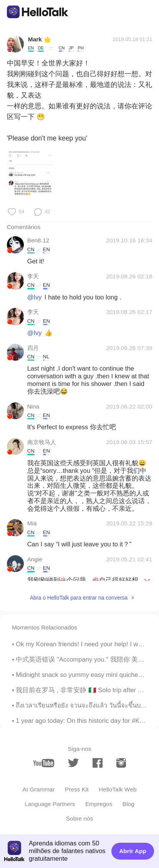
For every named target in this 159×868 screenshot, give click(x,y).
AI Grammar (38, 789)
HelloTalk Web (118, 789)
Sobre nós (79, 818)
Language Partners (50, 804)
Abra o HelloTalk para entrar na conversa (79, 598)
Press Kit (77, 789)
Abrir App (133, 851)
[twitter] (73, 763)
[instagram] (121, 763)
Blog (128, 804)
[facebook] (97, 763)
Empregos (99, 804)
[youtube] (44, 763)
